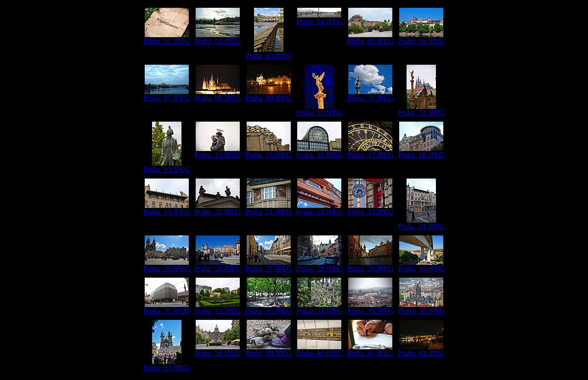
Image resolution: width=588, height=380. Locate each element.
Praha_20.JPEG (218, 209)
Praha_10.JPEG (319, 109)
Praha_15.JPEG (269, 152)
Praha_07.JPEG (167, 95)
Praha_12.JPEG (421, 109)
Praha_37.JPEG (167, 365)
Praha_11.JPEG (370, 95)
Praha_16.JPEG (319, 152)
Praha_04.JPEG (319, 18)
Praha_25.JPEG (167, 265)
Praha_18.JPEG (421, 152)
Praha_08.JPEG (218, 95)
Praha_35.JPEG (370, 308)
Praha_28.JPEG (319, 265)
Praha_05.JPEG (370, 38)
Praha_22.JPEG (319, 209)
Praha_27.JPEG (269, 265)
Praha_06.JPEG (421, 38)
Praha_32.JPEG (218, 308)
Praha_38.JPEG (218, 350)
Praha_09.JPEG (269, 95)
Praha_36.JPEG (421, 308)
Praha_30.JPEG (421, 265)
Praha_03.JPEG (269, 53)
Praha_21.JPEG (269, 209)
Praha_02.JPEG (218, 38)
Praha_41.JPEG (370, 350)
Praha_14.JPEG (218, 152)
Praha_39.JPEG (269, 350)
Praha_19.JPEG (167, 209)
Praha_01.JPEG (167, 38)
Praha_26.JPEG (218, 265)
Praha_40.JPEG (319, 350)
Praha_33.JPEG (269, 308)
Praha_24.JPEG (421, 223)
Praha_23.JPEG (370, 209)
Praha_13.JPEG (167, 166)
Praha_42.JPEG (421, 350)
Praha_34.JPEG (319, 308)
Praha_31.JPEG (167, 308)
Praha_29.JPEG (370, 265)
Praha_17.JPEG (370, 152)
